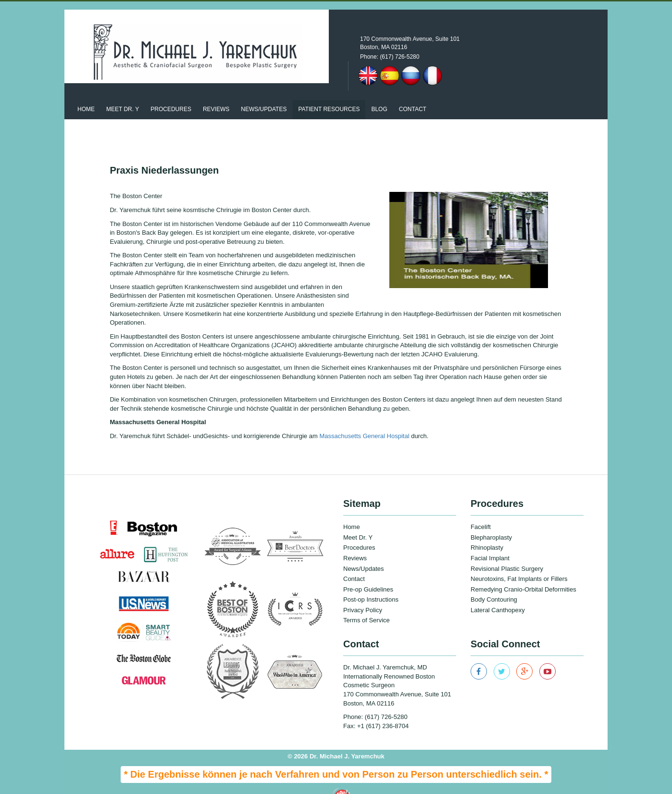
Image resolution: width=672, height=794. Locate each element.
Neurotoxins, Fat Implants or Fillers (519, 562)
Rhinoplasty (487, 531)
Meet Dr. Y (123, 92)
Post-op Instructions (371, 583)
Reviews (216, 92)
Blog (379, 92)
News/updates (264, 92)
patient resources (329, 92)
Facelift (481, 510)
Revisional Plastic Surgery (507, 551)
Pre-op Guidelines (368, 572)
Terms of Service (367, 603)
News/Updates (364, 551)
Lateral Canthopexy (498, 593)
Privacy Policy (363, 593)
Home (86, 92)
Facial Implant (490, 541)
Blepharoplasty (491, 521)
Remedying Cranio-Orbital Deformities (523, 572)
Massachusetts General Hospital (365, 419)
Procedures (171, 92)
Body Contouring (494, 583)
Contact (413, 92)
